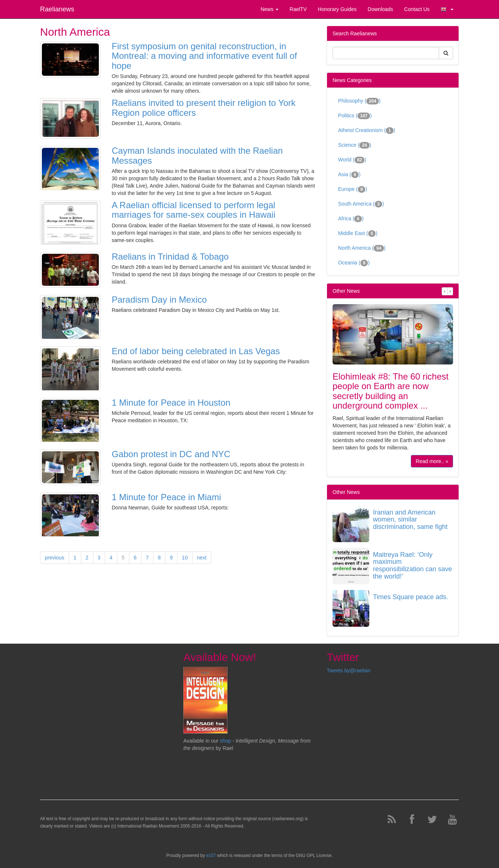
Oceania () (354, 263)
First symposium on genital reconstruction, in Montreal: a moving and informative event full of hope (204, 56)
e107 (211, 855)
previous (55, 558)
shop (226, 741)
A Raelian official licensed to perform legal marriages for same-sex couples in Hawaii (194, 210)
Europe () (353, 189)
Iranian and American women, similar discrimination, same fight (410, 520)
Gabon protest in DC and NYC (171, 454)
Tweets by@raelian (349, 670)
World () (352, 160)
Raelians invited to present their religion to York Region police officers (204, 108)
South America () (361, 204)
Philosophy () (359, 101)
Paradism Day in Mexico (159, 300)
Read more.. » (432, 461)
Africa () (351, 219)
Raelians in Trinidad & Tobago (170, 257)
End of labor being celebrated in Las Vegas (196, 351)
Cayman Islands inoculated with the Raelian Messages (197, 155)
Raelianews (57, 9)
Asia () (349, 175)
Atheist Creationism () (367, 131)
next (202, 558)
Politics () (355, 116)
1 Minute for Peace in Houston (171, 403)
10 (185, 558)
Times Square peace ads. (410, 597)
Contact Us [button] (417, 9)
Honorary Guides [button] (337, 9)
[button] (447, 9)
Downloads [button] (380, 9)
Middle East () (358, 234)
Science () (355, 145)
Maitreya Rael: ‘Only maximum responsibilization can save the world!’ (412, 565)
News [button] (270, 9)
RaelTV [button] (298, 9)
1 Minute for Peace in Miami (166, 497)
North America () (362, 248)
